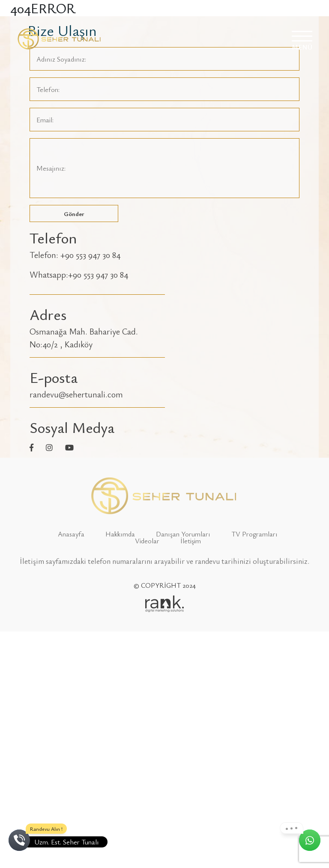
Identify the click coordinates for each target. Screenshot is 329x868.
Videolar (147, 541)
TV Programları (254, 534)
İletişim (191, 541)
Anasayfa (71, 534)
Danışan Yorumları (183, 534)
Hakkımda (120, 534)
